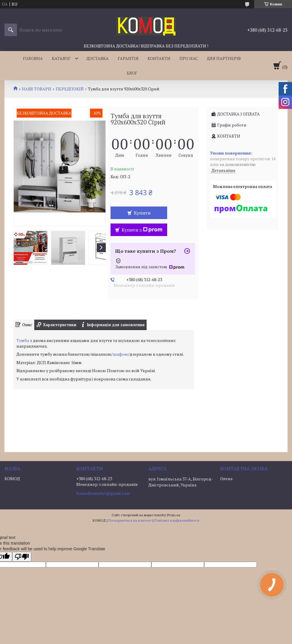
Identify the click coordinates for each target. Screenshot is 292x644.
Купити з (142, 230)
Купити (142, 213)
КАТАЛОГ (61, 58)
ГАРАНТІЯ (128, 58)
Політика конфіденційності (177, 520)
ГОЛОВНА (33, 58)
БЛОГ (132, 73)
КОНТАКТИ (159, 58)
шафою (121, 354)
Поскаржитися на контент (130, 520)
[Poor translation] (22, 557)
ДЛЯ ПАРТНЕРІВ (224, 58)
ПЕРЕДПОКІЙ (70, 89)
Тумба (23, 340)
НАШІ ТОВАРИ (36, 89)
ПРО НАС (189, 58)
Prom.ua (174, 515)
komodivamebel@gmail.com (103, 493)
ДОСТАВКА (98, 58)
